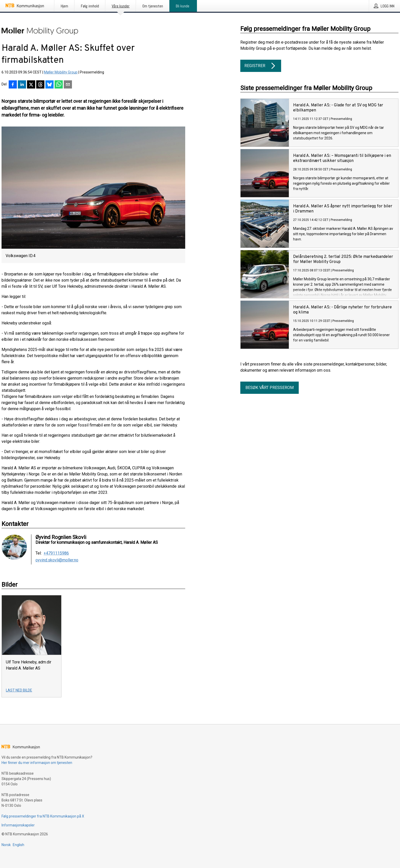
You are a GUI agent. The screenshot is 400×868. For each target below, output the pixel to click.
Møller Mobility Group (61, 72)
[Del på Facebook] (13, 85)
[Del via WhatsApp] (59, 85)
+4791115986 (56, 553)
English (18, 845)
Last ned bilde (19, 690)
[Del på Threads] (40, 85)
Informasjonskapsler (18, 825)
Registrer (261, 66)
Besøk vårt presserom (270, 388)
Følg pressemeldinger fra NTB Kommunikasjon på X (43, 816)
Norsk (6, 845)
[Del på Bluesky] (49, 85)
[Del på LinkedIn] (22, 85)
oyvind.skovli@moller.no (57, 560)
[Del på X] (31, 85)
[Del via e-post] (68, 85)
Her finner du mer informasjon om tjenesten (37, 763)
